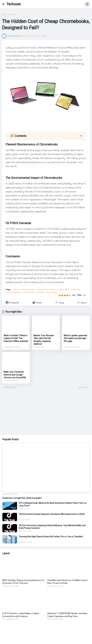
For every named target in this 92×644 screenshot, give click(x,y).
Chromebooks (28, 289)
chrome (13, 15)
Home (4, 15)
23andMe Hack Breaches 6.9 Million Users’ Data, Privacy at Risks (67, 582)
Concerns (53, 289)
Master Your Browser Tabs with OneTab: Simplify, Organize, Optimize (44, 340)
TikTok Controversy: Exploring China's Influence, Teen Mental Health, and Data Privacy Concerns (52, 527)
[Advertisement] (46, 412)
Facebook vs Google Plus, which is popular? (22, 498)
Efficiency (75, 289)
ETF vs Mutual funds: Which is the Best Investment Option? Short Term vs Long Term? (53, 504)
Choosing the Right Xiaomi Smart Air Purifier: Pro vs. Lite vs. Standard (51, 537)
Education (64, 289)
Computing (42, 289)
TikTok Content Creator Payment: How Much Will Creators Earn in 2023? (52, 514)
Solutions (40, 292)
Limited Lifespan (13, 292)
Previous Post (11, 387)
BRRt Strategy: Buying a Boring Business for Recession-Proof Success (23, 582)
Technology (52, 292)
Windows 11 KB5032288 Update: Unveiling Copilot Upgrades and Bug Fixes (67, 615)
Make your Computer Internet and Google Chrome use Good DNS (15, 375)
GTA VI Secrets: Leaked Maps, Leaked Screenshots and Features (21, 615)
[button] (4, 4)
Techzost (14, 4)
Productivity (28, 292)
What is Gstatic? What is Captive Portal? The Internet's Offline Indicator (16, 338)
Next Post (83, 387)
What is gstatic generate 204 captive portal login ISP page (75, 338)
